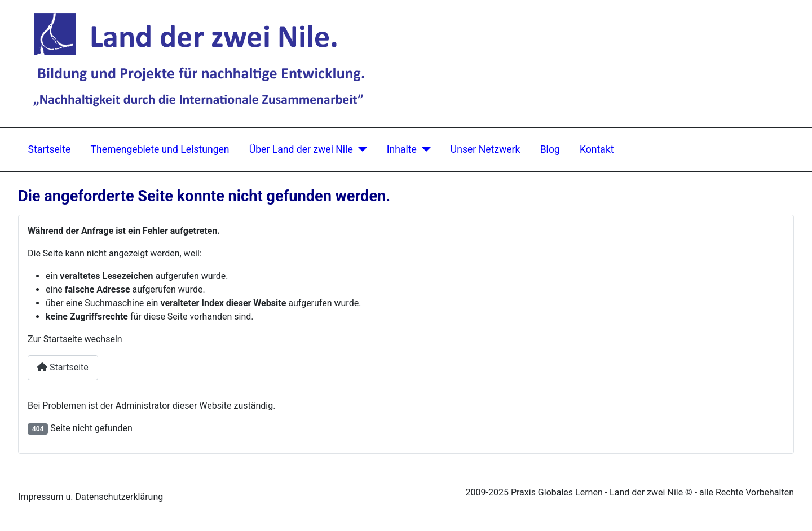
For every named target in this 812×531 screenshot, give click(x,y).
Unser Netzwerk (486, 149)
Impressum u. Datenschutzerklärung (91, 497)
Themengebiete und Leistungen (160, 149)
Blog (550, 149)
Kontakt (597, 149)
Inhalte (402, 149)
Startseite (50, 149)
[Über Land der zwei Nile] (360, 150)
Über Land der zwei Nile (301, 149)
